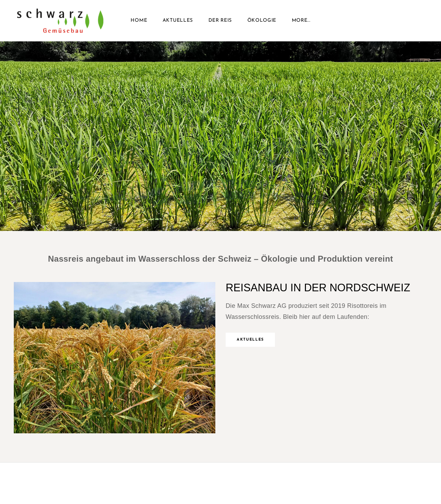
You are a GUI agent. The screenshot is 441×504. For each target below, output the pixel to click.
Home (139, 21)
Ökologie (262, 21)
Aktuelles (178, 21)
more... (301, 21)
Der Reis (220, 21)
